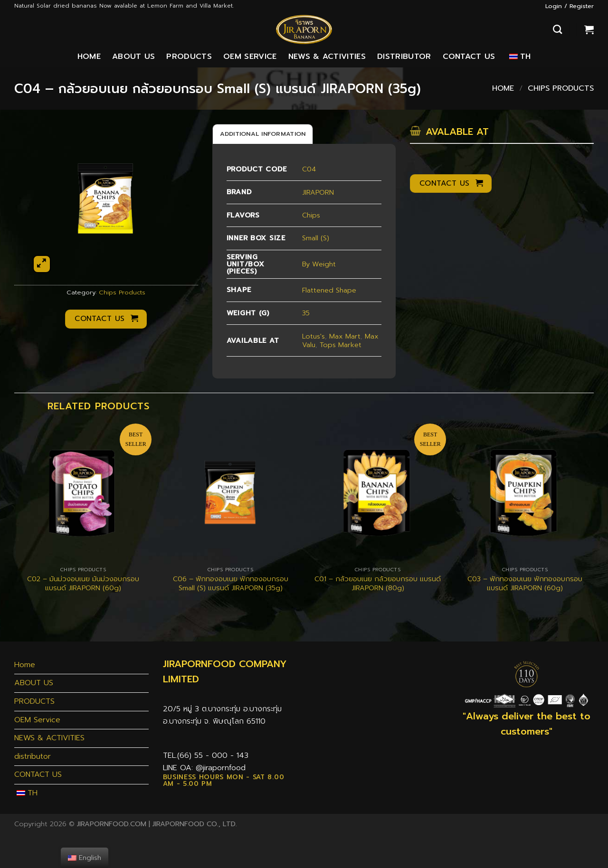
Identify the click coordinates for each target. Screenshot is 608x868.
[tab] (263, 134)
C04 (309, 169)
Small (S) (316, 238)
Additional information (263, 134)
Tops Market (341, 345)
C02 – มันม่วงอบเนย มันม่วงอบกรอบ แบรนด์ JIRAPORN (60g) (83, 583)
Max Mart (345, 336)
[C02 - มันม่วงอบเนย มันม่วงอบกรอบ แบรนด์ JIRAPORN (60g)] (83, 492)
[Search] (557, 29)
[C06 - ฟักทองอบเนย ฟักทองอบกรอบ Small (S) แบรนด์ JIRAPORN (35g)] (230, 492)
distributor (404, 57)
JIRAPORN (318, 192)
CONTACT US (469, 57)
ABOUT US (134, 57)
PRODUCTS (189, 57)
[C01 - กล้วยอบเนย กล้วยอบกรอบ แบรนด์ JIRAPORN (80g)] (378, 492)
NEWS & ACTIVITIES (327, 57)
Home (89, 57)
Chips (311, 215)
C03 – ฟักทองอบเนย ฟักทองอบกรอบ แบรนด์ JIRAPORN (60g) (525, 583)
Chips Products (561, 88)
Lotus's (313, 336)
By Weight (319, 264)
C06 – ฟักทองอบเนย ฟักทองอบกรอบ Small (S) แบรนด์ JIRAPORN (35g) (231, 583)
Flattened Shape (329, 290)
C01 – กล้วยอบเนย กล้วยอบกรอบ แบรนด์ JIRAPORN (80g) (378, 583)
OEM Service (250, 57)
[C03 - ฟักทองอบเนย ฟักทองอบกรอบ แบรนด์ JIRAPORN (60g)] (525, 492)
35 (306, 313)
